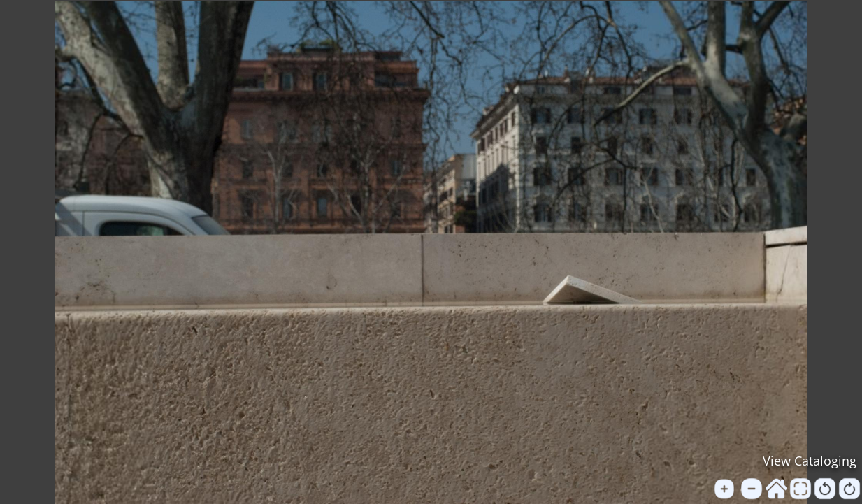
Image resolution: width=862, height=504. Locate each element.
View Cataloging (810, 461)
